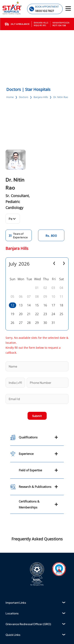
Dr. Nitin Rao (61, 97)
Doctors (24, 97)
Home (10, 97)
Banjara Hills (41, 97)
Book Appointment (47, 7)
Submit (37, 416)
